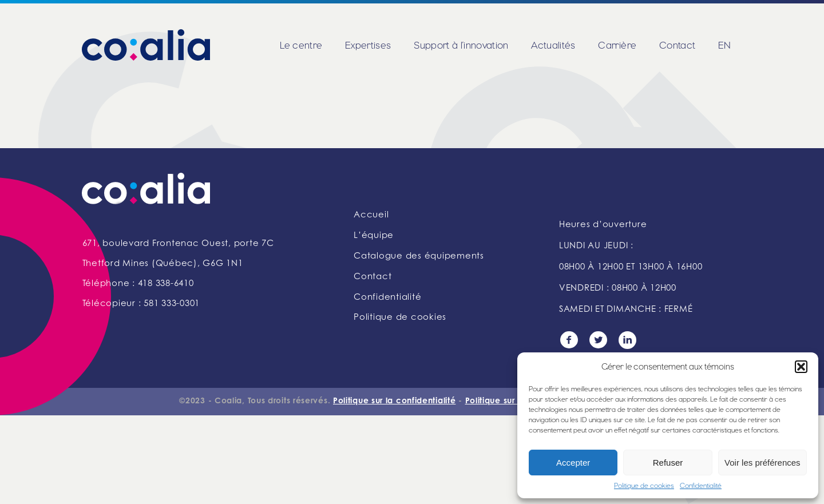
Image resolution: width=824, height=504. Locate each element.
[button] (801, 367)
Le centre (301, 45)
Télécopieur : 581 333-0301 (141, 304)
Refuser (668, 463)
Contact (677, 45)
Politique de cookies (644, 485)
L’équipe (374, 236)
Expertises (368, 45)
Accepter (573, 463)
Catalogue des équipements (419, 257)
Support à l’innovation (461, 45)
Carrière (617, 45)
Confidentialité (701, 485)
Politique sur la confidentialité (394, 402)
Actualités (553, 45)
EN (725, 45)
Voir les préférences (762, 463)
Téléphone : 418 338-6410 (138, 284)
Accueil (371, 215)
